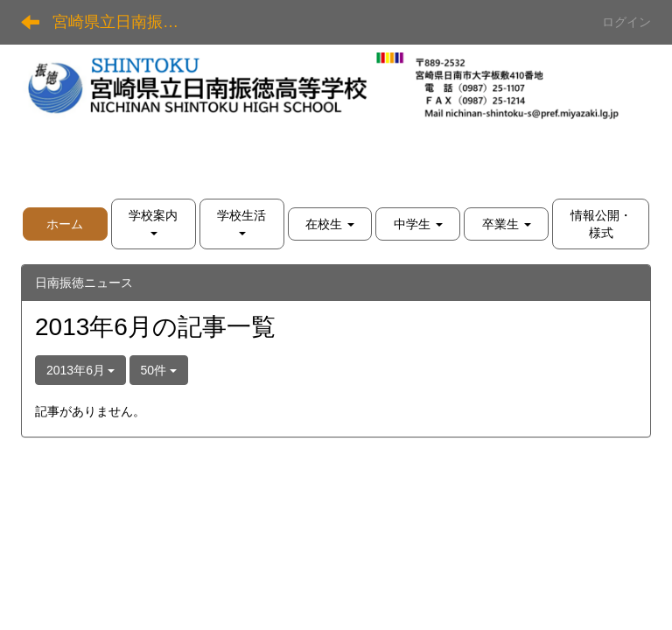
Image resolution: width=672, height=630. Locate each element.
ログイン (626, 22)
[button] (154, 224)
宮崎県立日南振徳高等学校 (126, 22)
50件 (159, 370)
